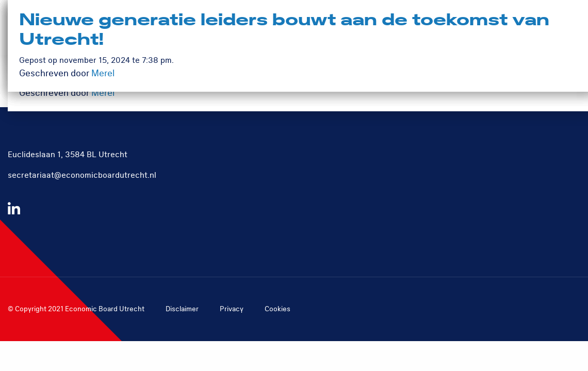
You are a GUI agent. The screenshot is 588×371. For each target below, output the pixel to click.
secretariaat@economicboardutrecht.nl (82, 175)
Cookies (277, 309)
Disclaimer (182, 309)
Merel (103, 93)
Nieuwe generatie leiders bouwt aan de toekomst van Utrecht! (284, 30)
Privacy (232, 309)
